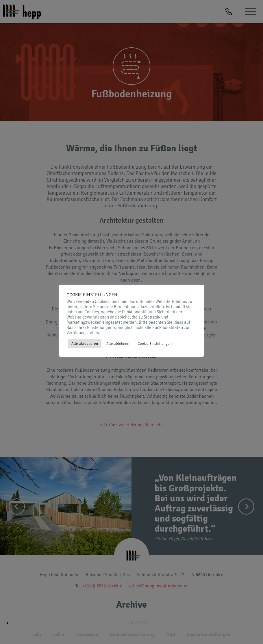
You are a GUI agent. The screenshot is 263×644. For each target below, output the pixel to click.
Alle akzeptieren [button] (85, 344)
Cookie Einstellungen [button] (155, 344)
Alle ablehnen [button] (118, 344)
